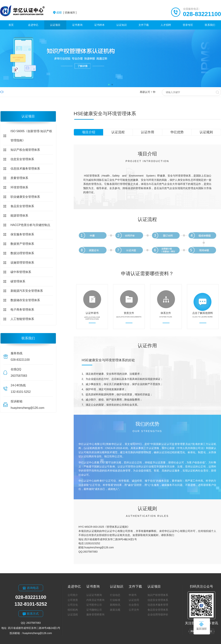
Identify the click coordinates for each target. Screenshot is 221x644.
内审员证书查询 (95, 600)
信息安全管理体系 (22, 159)
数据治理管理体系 (22, 253)
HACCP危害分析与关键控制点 (30, 225)
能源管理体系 (19, 216)
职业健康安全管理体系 (25, 197)
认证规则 (206, 132)
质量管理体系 (19, 178)
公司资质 (73, 600)
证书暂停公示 (94, 605)
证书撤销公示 (94, 610)
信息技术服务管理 (158, 605)
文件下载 (144, 25)
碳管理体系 (18, 281)
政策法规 (115, 610)
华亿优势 (177, 132)
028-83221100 (202, 14)
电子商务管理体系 (22, 310)
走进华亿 (33, 25)
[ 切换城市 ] (66, 13)
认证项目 (55, 25)
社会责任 (134, 605)
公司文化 (73, 605)
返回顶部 (201, 626)
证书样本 (99, 25)
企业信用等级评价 (158, 615)
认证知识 (122, 25)
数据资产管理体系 (22, 244)
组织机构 (73, 610)
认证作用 (148, 132)
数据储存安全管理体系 (25, 300)
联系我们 (210, 25)
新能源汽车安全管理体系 (27, 291)
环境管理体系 (19, 187)
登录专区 (188, 25)
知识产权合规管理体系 (25, 150)
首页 (11, 25)
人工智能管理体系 (22, 319)
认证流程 (118, 132)
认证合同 (134, 600)
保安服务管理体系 (22, 234)
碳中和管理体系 (21, 272)
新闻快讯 (115, 605)
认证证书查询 (94, 595)
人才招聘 (166, 25)
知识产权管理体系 (158, 595)
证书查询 (77, 25)
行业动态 (115, 595)
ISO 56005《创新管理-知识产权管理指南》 (31, 136)
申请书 (133, 595)
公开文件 (134, 610)
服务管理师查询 (95, 615)
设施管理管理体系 (22, 263)
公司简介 (73, 595)
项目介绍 (89, 132)
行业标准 (115, 600)
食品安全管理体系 (22, 206)
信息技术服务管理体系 (25, 169)
